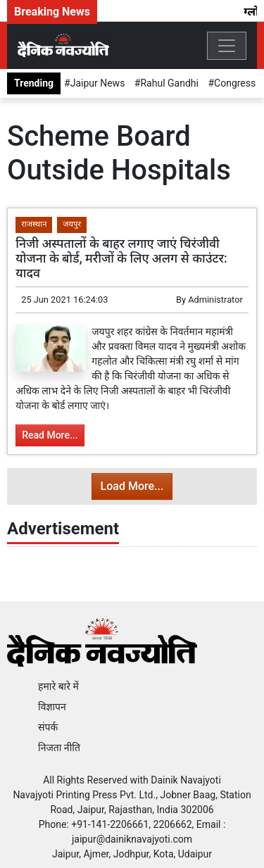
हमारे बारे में (58, 686)
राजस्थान (34, 224)
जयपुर (72, 224)
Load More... (132, 486)
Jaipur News (98, 83)
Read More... (50, 435)
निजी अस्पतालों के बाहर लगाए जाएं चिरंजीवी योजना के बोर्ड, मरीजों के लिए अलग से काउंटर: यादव (121, 258)
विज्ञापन (52, 707)
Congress (235, 83)
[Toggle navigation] (227, 46)
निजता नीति (59, 748)
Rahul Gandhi (169, 83)
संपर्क (48, 727)
